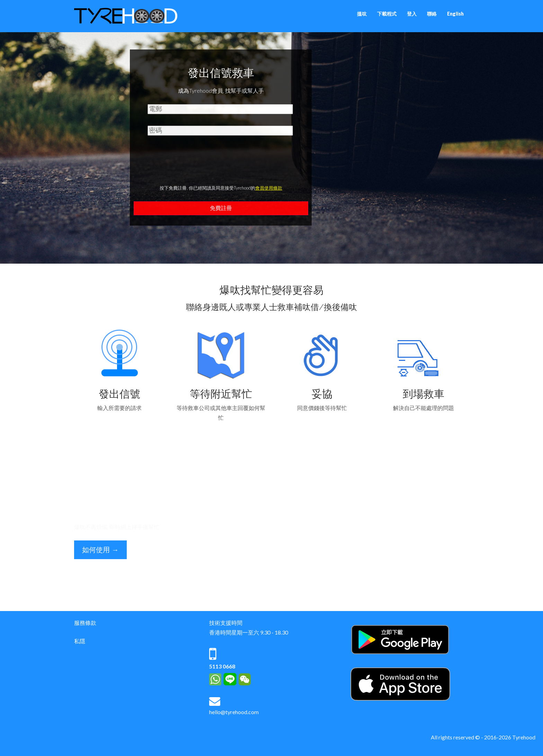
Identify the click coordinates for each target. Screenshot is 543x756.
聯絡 (432, 14)
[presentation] (221, 164)
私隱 (80, 641)
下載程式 (387, 14)
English (455, 14)
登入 (412, 14)
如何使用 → (100, 550)
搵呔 (362, 14)
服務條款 (85, 623)
